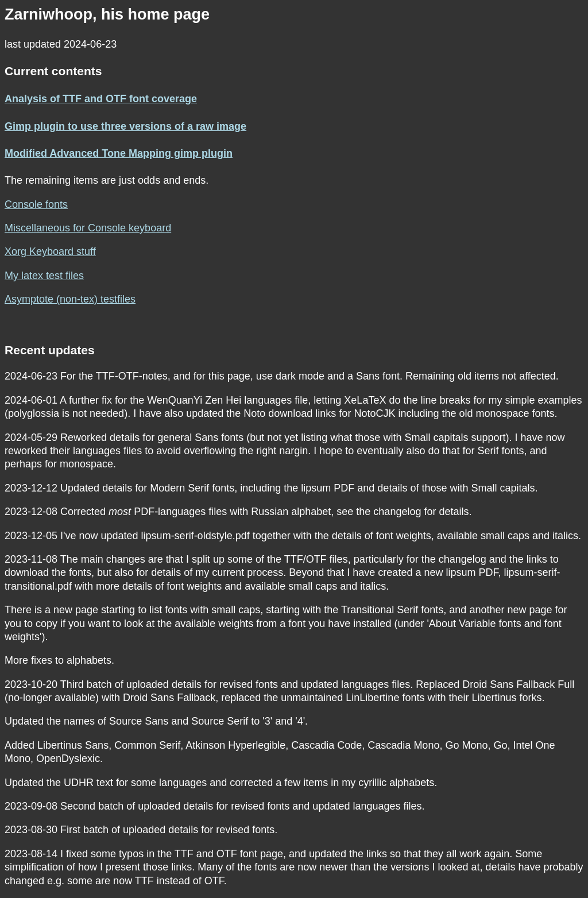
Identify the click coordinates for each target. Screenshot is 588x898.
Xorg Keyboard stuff (50, 251)
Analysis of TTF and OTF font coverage (101, 99)
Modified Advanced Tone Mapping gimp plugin (119, 153)
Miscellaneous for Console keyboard (88, 228)
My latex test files (44, 276)
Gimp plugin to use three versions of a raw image (125, 126)
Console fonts (36, 204)
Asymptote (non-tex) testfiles (70, 299)
